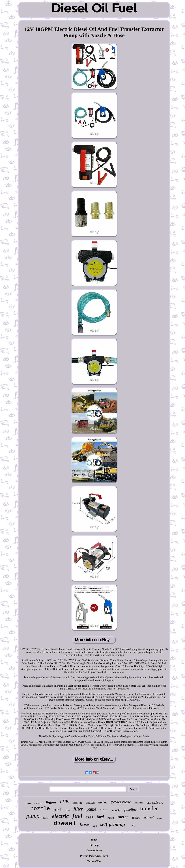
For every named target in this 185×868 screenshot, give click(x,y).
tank (95, 826)
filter (78, 809)
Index (94, 840)
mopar (160, 818)
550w (67, 810)
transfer (149, 808)
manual (149, 817)
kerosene (78, 803)
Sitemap (94, 845)
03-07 (89, 817)
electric (60, 816)
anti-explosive (155, 803)
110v (64, 801)
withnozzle (90, 803)
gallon (111, 818)
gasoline (130, 809)
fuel (77, 816)
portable (116, 810)
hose (84, 824)
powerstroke (121, 802)
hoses (46, 818)
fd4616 (136, 818)
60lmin (28, 803)
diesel (65, 824)
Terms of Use (94, 861)
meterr (103, 802)
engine (139, 802)
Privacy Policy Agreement (94, 856)
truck (132, 825)
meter (123, 817)
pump (33, 816)
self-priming (113, 824)
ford (100, 817)
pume (91, 809)
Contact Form (94, 851)
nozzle (40, 809)
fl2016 (104, 810)
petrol (57, 810)
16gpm (51, 802)
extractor (38, 803)
